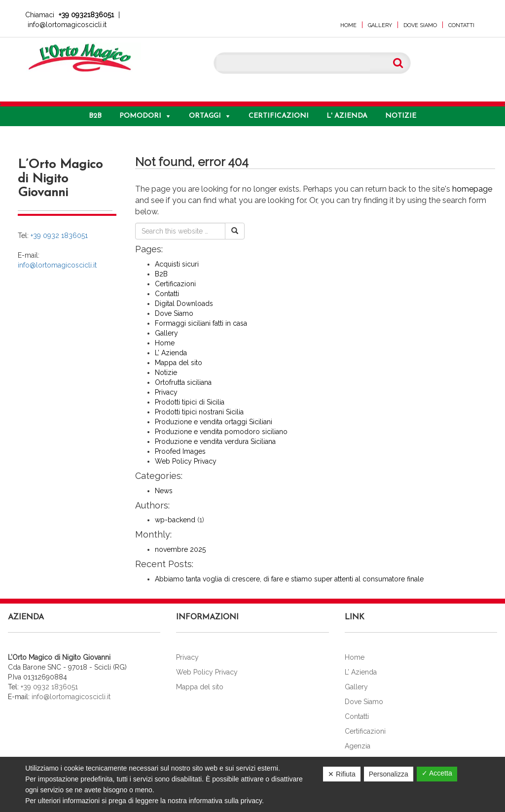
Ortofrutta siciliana (183, 382)
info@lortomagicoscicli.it (67, 25)
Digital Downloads (184, 304)
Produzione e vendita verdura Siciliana (215, 441)
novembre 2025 (180, 549)
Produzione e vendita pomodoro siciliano (221, 432)
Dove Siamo (420, 25)
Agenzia (358, 746)
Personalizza (389, 774)
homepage (472, 189)
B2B (95, 116)
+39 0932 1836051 (59, 236)
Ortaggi (205, 116)
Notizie (401, 116)
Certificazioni (279, 116)
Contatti (461, 25)
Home (348, 25)
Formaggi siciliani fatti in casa (201, 323)
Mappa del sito (179, 363)
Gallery (380, 25)
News (164, 491)
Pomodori (140, 116)
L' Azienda (347, 116)
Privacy (166, 392)
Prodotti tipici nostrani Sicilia (199, 412)
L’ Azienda (171, 353)
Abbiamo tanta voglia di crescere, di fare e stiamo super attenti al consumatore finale (289, 579)
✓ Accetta (437, 773)
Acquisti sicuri (177, 264)
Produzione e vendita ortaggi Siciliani (214, 422)
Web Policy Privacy (186, 461)
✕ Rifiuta (342, 774)
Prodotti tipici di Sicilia (190, 402)
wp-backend (175, 520)
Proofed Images (180, 451)
